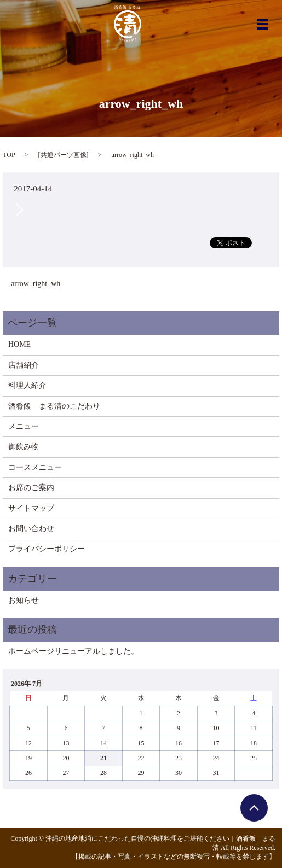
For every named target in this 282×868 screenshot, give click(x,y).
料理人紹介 (27, 385)
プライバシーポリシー (47, 549)
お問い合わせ (31, 529)
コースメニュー (35, 467)
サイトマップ (31, 508)
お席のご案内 (31, 488)
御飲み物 (24, 447)
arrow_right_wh (36, 284)
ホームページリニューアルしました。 (73, 651)
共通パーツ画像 (64, 155)
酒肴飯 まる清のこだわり (54, 406)
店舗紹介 (24, 365)
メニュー (24, 426)
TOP (9, 155)
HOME (19, 344)
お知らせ (24, 600)
